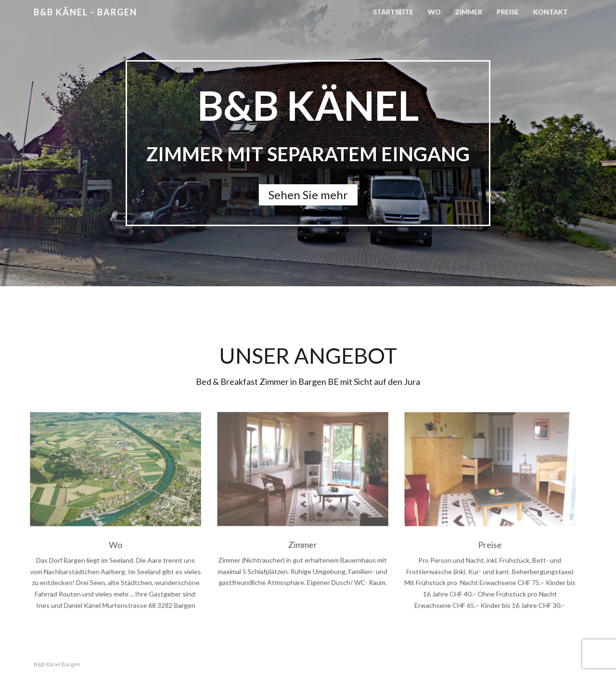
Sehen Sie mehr (308, 195)
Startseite (393, 12)
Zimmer (469, 12)
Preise (508, 12)
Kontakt (551, 12)
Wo (434, 12)
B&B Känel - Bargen (85, 12)
